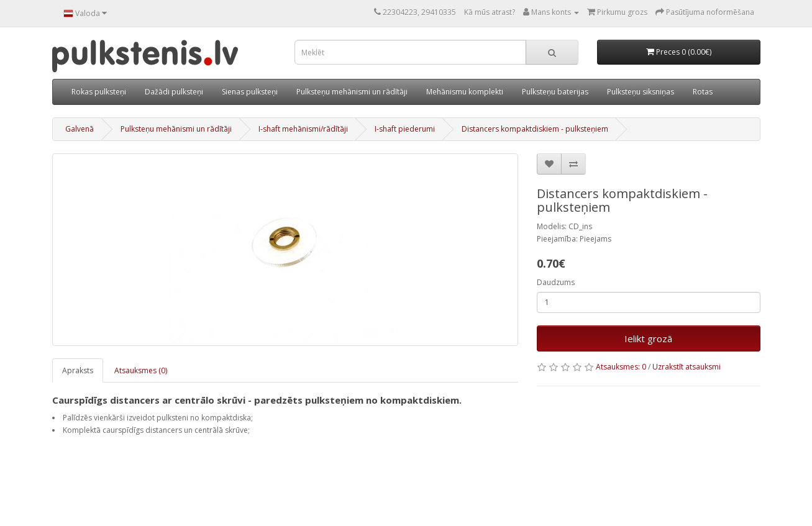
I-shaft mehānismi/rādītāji (303, 129)
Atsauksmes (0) (141, 370)
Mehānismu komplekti (465, 92)
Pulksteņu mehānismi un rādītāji (352, 92)
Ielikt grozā (648, 338)
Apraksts (78, 370)
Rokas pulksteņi (99, 92)
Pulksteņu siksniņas (641, 92)
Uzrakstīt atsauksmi (687, 367)
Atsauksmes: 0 (621, 367)
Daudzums (556, 282)
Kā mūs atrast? (490, 12)
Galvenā (80, 129)
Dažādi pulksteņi (174, 92)
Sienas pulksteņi (250, 92)
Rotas (703, 92)
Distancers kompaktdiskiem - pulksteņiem (535, 129)
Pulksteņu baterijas (555, 92)
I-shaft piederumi (405, 129)
